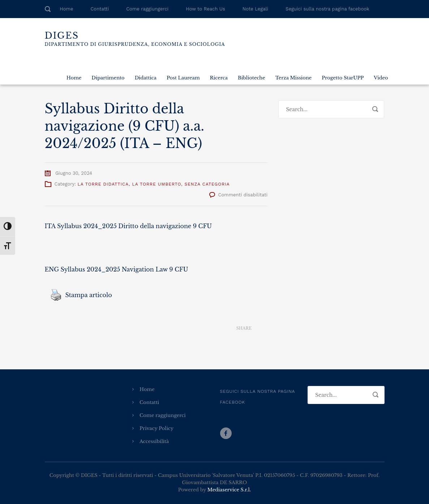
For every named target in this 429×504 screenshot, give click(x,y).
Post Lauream (183, 78)
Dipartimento (108, 78)
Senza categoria (207, 184)
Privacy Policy (156, 428)
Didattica (146, 78)
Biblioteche (252, 78)
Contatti (100, 9)
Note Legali (255, 9)
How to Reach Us (205, 9)
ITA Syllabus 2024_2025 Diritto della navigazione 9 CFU (128, 226)
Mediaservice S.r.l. (229, 490)
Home (66, 9)
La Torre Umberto (157, 184)
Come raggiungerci (147, 9)
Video (381, 78)
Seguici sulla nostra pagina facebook (327, 9)
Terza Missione (293, 78)
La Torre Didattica (103, 184)
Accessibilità (154, 441)
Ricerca (219, 78)
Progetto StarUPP (343, 78)
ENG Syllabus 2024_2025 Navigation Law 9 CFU (117, 269)
